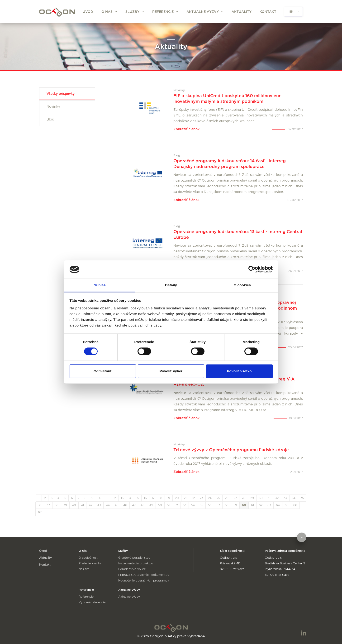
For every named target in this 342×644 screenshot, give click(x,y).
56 (210, 505)
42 (91, 505)
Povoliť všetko (239, 371)
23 (201, 498)
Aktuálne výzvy (129, 597)
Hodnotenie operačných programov (144, 581)
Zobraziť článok (186, 129)
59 (235, 505)
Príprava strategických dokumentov (144, 575)
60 (244, 505)
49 (151, 505)
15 (138, 498)
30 (261, 498)
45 (116, 505)
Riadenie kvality (90, 563)
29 (252, 498)
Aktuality (242, 12)
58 (227, 505)
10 (100, 498)
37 (48, 505)
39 (65, 505)
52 (176, 505)
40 (74, 505)
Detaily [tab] (171, 285)
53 (185, 505)
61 (252, 505)
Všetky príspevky (61, 94)
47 (134, 505)
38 (57, 505)
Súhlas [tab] (100, 285)
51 (168, 505)
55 (201, 505)
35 (302, 498)
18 (161, 498)
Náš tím (84, 569)
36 (40, 505)
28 (244, 498)
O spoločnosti (88, 558)
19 (169, 498)
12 (115, 498)
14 (130, 498)
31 (269, 498)
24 (210, 498)
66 (295, 505)
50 (160, 505)
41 (82, 505)
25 (218, 498)
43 (99, 505)
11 (107, 498)
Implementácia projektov (136, 563)
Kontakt (268, 12)
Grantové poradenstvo (134, 558)
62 (261, 505)
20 (177, 498)
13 (122, 498)
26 (227, 498)
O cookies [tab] (242, 285)
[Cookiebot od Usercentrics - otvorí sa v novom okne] (252, 269)
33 (285, 498)
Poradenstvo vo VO (132, 569)
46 (125, 505)
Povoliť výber (171, 371)
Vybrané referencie (92, 602)
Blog (50, 120)
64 (278, 505)
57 (218, 505)
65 (287, 505)
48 (142, 505)
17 (153, 498)
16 (145, 498)
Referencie (86, 597)
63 (269, 505)
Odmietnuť (103, 371)
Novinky (53, 107)
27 (235, 498)
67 (40, 512)
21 (185, 498)
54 (193, 505)
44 (108, 505)
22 (193, 498)
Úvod (88, 12)
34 (294, 498)
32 (277, 498)
